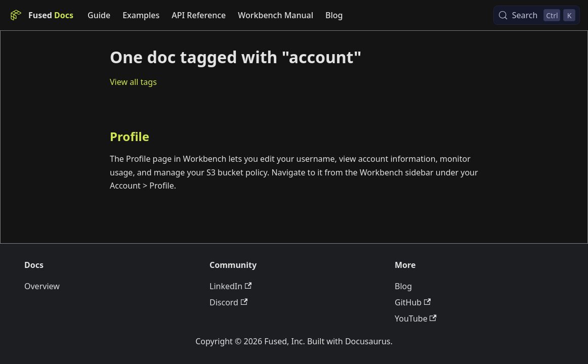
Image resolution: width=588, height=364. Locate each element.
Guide (99, 15)
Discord (228, 302)
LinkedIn (230, 286)
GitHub (413, 302)
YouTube (416, 318)
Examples (141, 15)
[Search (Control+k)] (537, 15)
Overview (42, 286)
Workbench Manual (276, 15)
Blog (334, 15)
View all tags (133, 82)
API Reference (199, 15)
